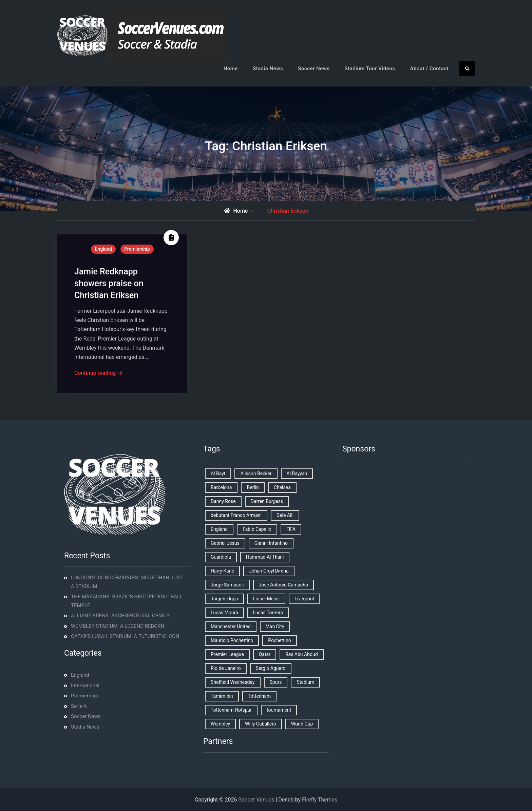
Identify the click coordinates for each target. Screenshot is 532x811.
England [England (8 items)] (219, 529)
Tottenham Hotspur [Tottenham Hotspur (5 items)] (231, 710)
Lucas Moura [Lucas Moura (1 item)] (224, 613)
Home (231, 69)
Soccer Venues (256, 800)
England (103, 249)
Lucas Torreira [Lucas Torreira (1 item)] (268, 613)
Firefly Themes (320, 800)
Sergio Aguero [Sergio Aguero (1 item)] (271, 668)
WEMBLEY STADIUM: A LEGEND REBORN (118, 626)
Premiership (137, 249)
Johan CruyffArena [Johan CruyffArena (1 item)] (269, 571)
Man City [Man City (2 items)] (275, 626)
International (85, 686)
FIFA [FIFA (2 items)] (291, 529)
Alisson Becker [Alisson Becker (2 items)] (256, 474)
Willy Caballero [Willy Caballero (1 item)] (261, 724)
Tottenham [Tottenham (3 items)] (260, 696)
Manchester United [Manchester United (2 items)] (231, 626)
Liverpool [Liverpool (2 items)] (304, 599)
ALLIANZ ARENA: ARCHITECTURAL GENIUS (120, 616)
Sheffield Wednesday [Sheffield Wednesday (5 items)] (233, 682)
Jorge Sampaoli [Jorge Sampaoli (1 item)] (227, 585)
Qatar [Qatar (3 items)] (265, 654)
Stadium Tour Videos (370, 69)
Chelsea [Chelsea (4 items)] (282, 487)
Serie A (79, 706)
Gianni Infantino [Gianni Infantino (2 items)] (271, 543)
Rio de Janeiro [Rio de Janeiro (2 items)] (226, 668)
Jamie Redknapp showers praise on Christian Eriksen (109, 283)
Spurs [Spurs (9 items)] (276, 682)
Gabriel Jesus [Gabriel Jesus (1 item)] (225, 543)
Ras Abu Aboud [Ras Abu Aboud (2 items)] (302, 654)
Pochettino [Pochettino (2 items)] (279, 640)
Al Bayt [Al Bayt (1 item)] (218, 474)
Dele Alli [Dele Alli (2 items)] (285, 515)
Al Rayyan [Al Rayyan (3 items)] (297, 474)
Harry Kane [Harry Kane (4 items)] (222, 571)
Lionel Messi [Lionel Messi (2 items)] (266, 599)
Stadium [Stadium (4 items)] (305, 682)
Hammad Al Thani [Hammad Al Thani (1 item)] (265, 557)
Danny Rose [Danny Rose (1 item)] (223, 501)
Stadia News (268, 69)
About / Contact (429, 69)
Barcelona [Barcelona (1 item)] (221, 487)
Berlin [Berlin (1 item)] (253, 487)
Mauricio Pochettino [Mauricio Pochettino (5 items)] (232, 640)
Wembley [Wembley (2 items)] (220, 724)
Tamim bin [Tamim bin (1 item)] (222, 696)
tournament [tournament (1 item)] (279, 710)
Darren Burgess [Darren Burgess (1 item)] (267, 501)
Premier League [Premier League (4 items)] (227, 654)
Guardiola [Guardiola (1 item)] (221, 557)
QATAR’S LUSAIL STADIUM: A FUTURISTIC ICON (125, 636)
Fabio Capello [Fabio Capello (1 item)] (257, 529)
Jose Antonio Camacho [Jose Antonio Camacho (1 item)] (283, 585)
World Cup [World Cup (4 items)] (302, 724)
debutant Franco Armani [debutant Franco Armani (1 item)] (236, 515)
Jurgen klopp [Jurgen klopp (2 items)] (224, 599)
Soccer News (314, 69)
